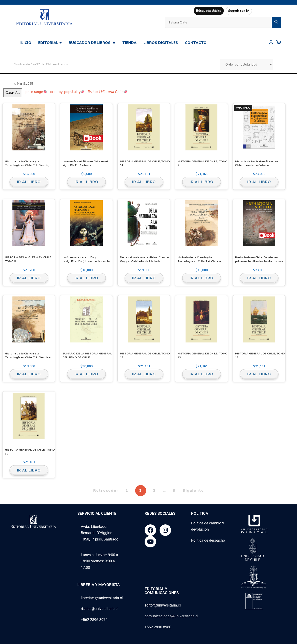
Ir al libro (29, 182)
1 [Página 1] (127, 491)
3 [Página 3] (154, 491)
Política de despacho (208, 540)
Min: (25, 84)
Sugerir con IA (239, 11)
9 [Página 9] (174, 491)
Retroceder (106, 491)
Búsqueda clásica (209, 11)
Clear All (13, 93)
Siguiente (193, 491)
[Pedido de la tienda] (246, 64)
